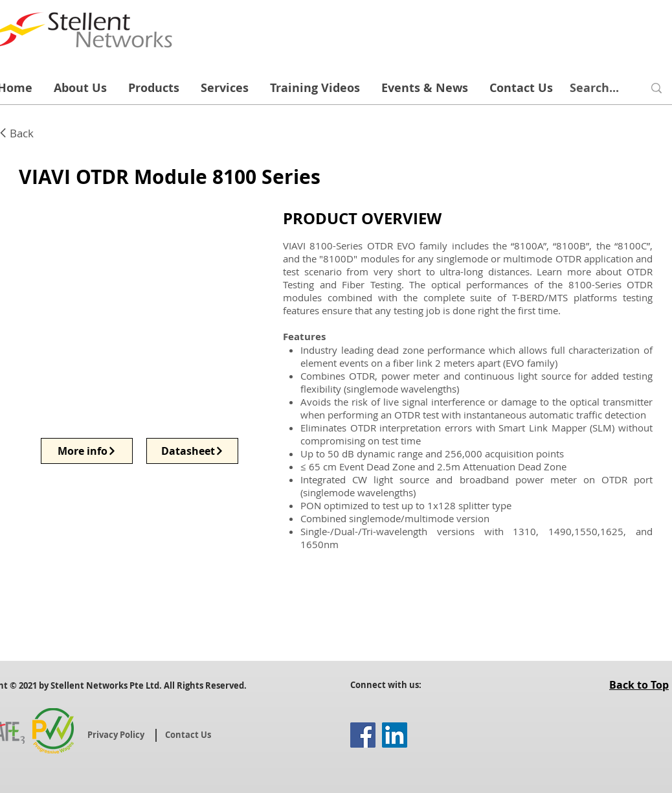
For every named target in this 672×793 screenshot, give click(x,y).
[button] (140, 313)
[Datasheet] (192, 451)
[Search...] (595, 88)
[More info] (87, 451)
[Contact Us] (189, 735)
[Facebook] (363, 735)
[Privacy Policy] (117, 735)
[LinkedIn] (395, 735)
